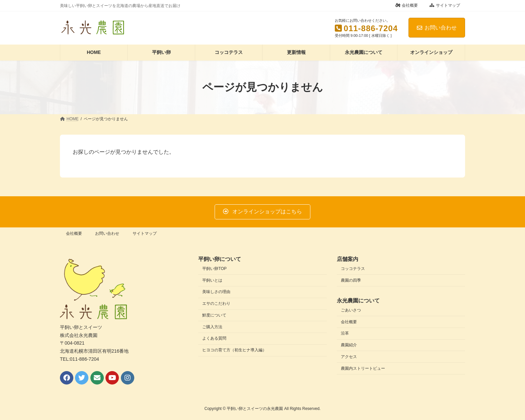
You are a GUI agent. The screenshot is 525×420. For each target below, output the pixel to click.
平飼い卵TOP (214, 269)
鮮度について (214, 315)
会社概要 (407, 5)
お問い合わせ (437, 28)
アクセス (349, 357)
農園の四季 (351, 280)
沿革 (345, 333)
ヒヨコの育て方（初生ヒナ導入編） (234, 350)
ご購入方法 (212, 327)
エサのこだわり (216, 303)
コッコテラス (353, 269)
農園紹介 (349, 345)
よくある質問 (214, 338)
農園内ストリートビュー (363, 368)
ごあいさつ (351, 310)
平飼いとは (212, 280)
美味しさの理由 (216, 292)
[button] (262, 212)
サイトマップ (445, 5)
